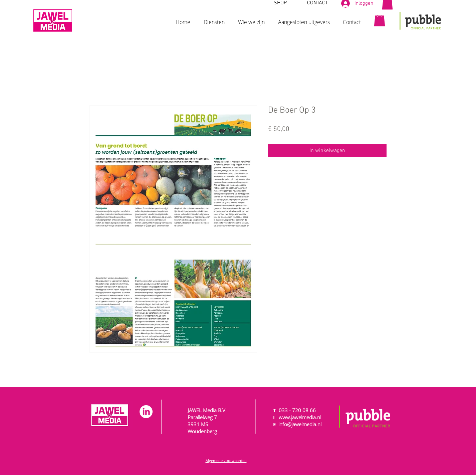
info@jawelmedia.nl (300, 424)
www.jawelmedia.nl (300, 417)
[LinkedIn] (146, 412)
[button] (214, 19)
